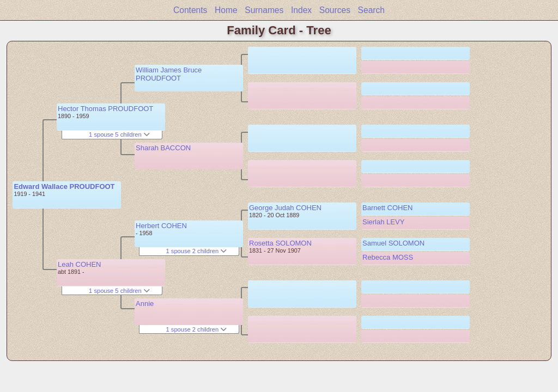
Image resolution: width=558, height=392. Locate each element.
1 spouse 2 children (197, 251)
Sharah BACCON (163, 148)
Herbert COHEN (161, 226)
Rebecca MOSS (388, 257)
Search (371, 10)
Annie (145, 304)
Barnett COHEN (387, 208)
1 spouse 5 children (119, 134)
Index (301, 10)
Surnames (264, 10)
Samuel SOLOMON (393, 243)
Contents (190, 10)
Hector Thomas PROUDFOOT (105, 109)
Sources (335, 10)
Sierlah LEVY (383, 222)
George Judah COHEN (285, 208)
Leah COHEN (79, 264)
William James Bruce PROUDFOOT (169, 74)
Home (226, 10)
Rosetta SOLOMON (280, 243)
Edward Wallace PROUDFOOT (64, 186)
